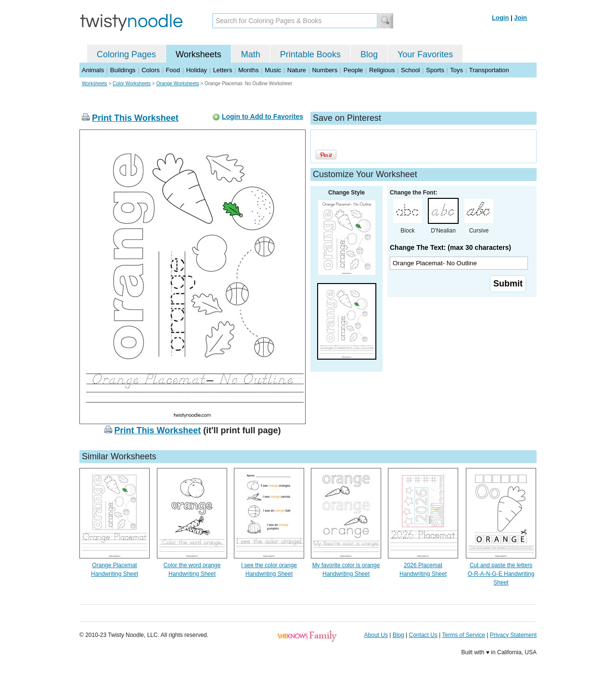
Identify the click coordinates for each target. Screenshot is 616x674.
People (353, 70)
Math (251, 54)
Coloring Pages (126, 54)
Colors (151, 70)
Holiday (197, 70)
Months (249, 70)
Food (173, 70)
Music (273, 70)
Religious (382, 70)
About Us (376, 635)
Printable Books (310, 54)
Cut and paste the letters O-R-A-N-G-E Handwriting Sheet (501, 574)
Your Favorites (425, 54)
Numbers (325, 70)
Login (500, 18)
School (411, 70)
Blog (369, 54)
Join (520, 18)
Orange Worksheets (178, 84)
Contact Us (423, 635)
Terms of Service (463, 635)
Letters (223, 70)
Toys (456, 70)
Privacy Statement (513, 635)
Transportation (489, 70)
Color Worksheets (132, 84)
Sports (435, 70)
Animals (93, 70)
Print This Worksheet (135, 118)
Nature (297, 70)
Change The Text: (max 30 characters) (450, 247)
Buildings (123, 70)
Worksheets (199, 54)
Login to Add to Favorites (263, 117)
